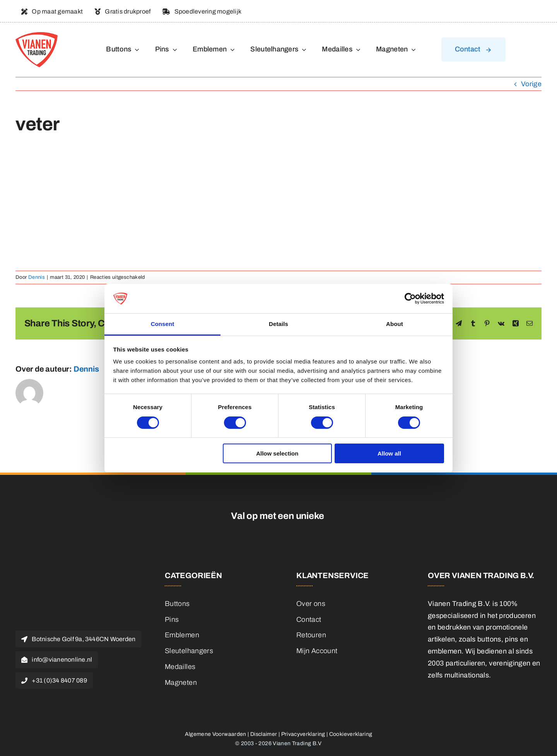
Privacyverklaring (303, 734)
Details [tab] (278, 324)
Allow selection (277, 453)
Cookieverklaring (351, 734)
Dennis (37, 277)
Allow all (389, 453)
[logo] (37, 36)
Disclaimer (264, 734)
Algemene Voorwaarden (216, 734)
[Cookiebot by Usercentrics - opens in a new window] (410, 299)
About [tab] (395, 324)
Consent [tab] (163, 324)
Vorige (531, 84)
